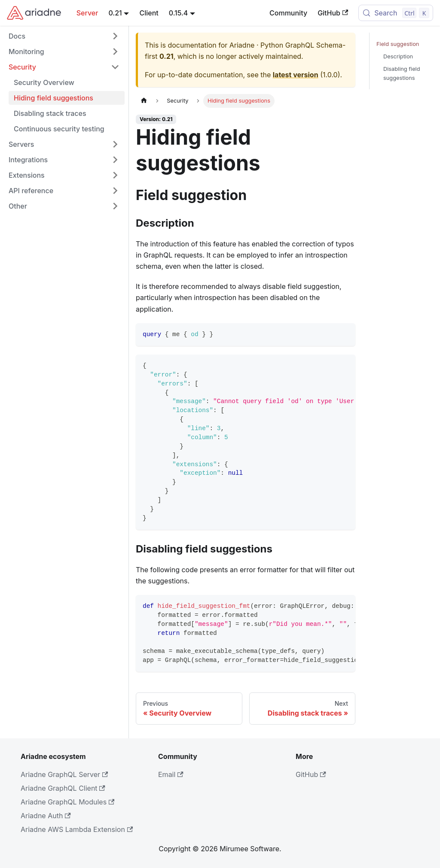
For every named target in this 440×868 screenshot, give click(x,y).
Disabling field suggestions (402, 73)
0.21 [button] (115, 13)
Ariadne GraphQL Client (63, 788)
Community (288, 13)
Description (398, 56)
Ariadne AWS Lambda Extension (77, 829)
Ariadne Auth (46, 816)
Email (171, 774)
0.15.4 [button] (179, 13)
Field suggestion (398, 44)
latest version (296, 75)
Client (149, 13)
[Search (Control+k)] (396, 13)
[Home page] (144, 101)
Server (87, 13)
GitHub (333, 13)
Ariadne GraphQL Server (64, 774)
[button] (64, 36)
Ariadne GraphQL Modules (67, 802)
